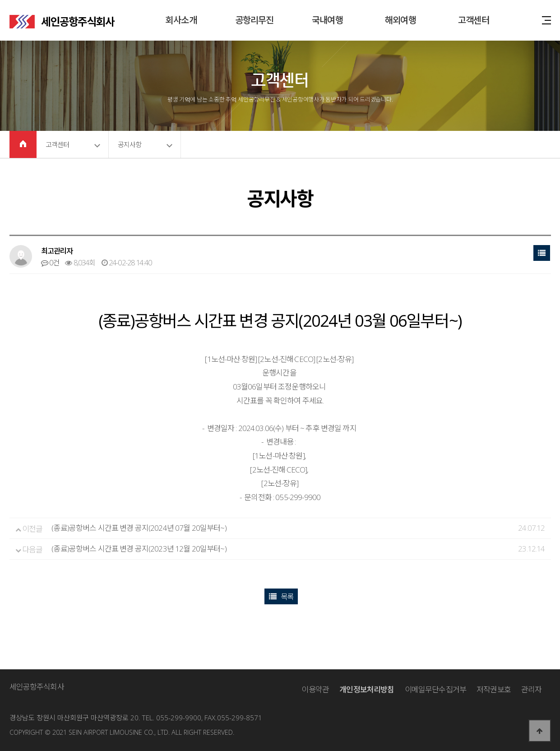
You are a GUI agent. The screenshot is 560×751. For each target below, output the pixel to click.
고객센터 (474, 20)
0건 (50, 263)
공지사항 (130, 144)
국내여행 (327, 20)
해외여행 (400, 20)
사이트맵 (546, 20)
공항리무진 (255, 20)
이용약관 (315, 689)
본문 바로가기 (0, 0)
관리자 (531, 689)
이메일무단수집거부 (435, 689)
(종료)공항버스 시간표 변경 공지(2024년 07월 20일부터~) (139, 528)
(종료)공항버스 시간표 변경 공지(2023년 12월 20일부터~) (139, 549)
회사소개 (181, 20)
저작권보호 (494, 689)
